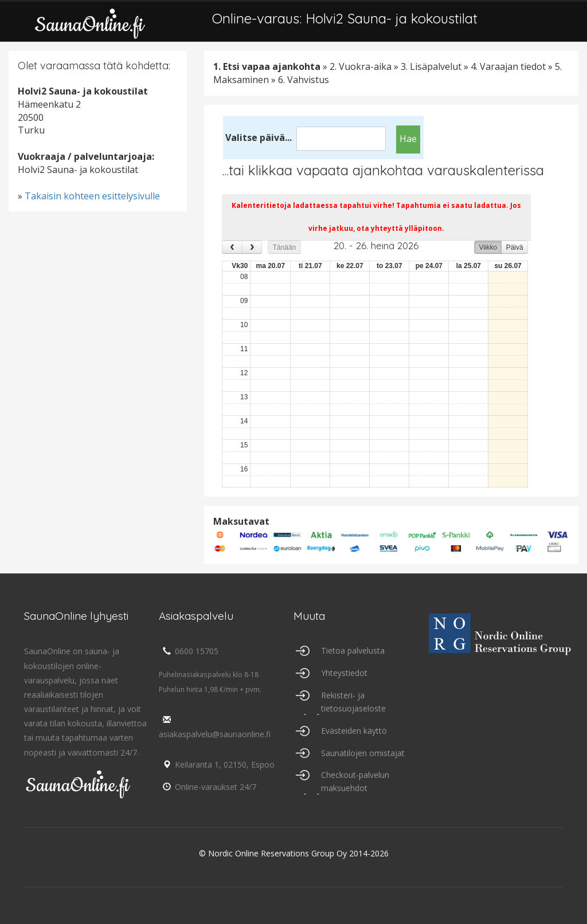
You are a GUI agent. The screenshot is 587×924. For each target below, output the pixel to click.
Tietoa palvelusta (353, 650)
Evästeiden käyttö (354, 731)
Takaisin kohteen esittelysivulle (92, 196)
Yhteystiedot (344, 673)
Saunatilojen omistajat (363, 753)
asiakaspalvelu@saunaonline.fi (215, 728)
